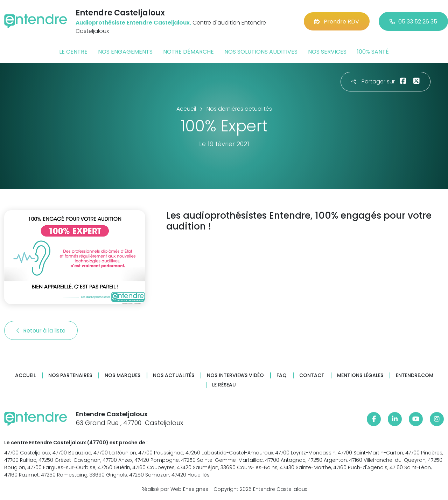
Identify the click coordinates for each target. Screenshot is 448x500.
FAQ (282, 375)
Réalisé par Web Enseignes (175, 489)
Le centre (73, 52)
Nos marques (122, 375)
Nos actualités (174, 375)
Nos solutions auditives (261, 52)
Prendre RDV (337, 22)
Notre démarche (188, 52)
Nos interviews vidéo (235, 375)
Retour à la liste (41, 331)
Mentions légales (360, 375)
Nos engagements (125, 52)
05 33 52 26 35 (413, 22)
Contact (312, 375)
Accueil (25, 375)
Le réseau (224, 385)
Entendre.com (415, 375)
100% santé (373, 52)
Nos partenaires (70, 375)
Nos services (327, 52)
